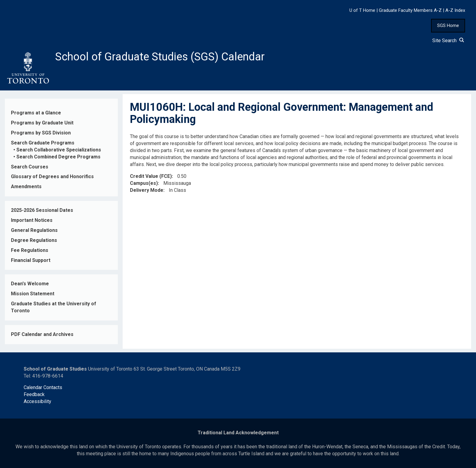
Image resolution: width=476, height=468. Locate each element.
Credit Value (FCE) (151, 176)
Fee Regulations (30, 250)
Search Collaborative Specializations (59, 150)
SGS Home (448, 25)
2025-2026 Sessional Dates (42, 210)
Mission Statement (33, 294)
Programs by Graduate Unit (42, 123)
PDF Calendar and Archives (42, 334)
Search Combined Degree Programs (58, 157)
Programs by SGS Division (41, 133)
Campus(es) (144, 183)
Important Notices (32, 220)
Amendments (26, 187)
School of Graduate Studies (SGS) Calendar (160, 57)
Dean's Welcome (30, 284)
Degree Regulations (34, 240)
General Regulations (34, 230)
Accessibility (37, 401)
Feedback (34, 394)
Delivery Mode (147, 190)
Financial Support (31, 260)
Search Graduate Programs (43, 143)
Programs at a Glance (36, 113)
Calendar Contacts (43, 387)
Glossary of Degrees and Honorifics (52, 176)
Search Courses (30, 167)
